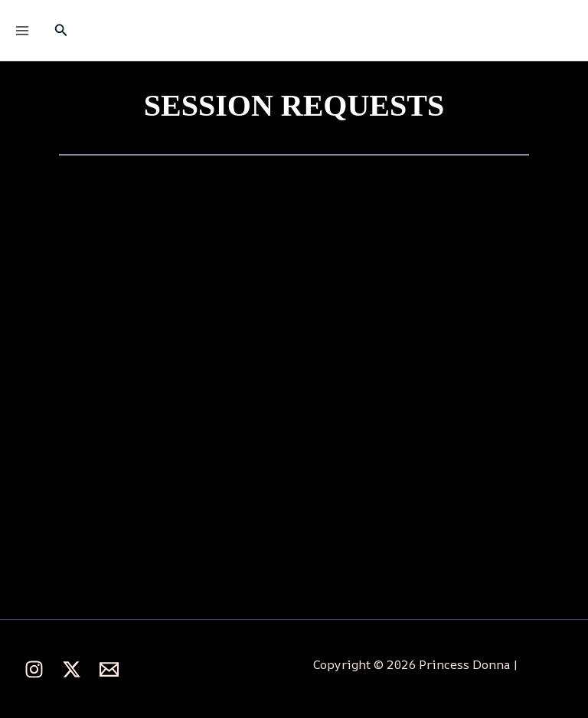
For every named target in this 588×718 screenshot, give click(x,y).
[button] (61, 31)
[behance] (109, 669)
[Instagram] (34, 669)
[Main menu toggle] (23, 30)
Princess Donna (285, 31)
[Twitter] (72, 669)
